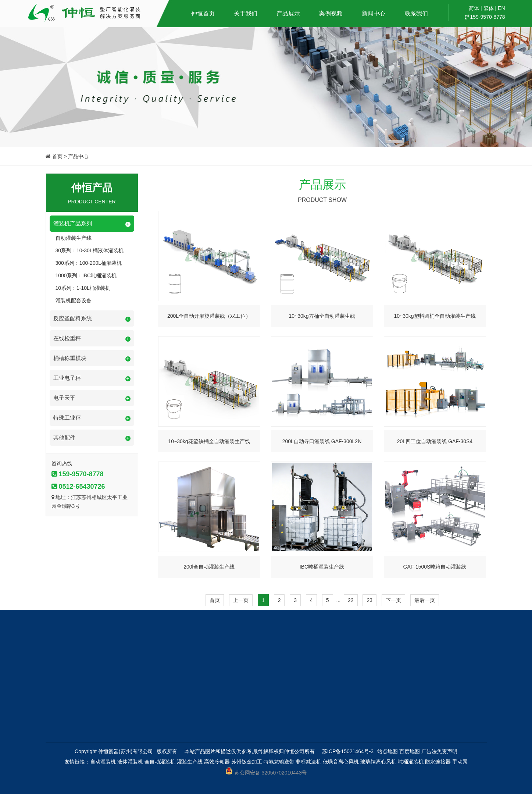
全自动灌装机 (160, 762)
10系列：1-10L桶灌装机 (83, 288)
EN (501, 8)
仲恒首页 (203, 13)
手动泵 (460, 762)
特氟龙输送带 (279, 762)
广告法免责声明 (439, 751)
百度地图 (410, 751)
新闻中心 (374, 13)
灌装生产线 (190, 762)
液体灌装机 (130, 762)
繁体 (489, 8)
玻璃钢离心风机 (378, 762)
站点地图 (388, 751)
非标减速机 (308, 762)
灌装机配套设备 (74, 300)
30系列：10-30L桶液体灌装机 (90, 250)
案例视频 (331, 13)
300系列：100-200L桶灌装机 (89, 263)
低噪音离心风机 (341, 762)
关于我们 (246, 13)
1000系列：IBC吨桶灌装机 (86, 275)
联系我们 (416, 13)
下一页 (393, 600)
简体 (474, 8)
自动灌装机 (103, 762)
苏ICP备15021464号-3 (348, 751)
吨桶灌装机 (411, 762)
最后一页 (425, 600)
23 (369, 600)
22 (351, 600)
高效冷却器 (217, 762)
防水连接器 (438, 762)
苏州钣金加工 (247, 762)
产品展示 (288, 13)
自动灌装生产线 (74, 238)
